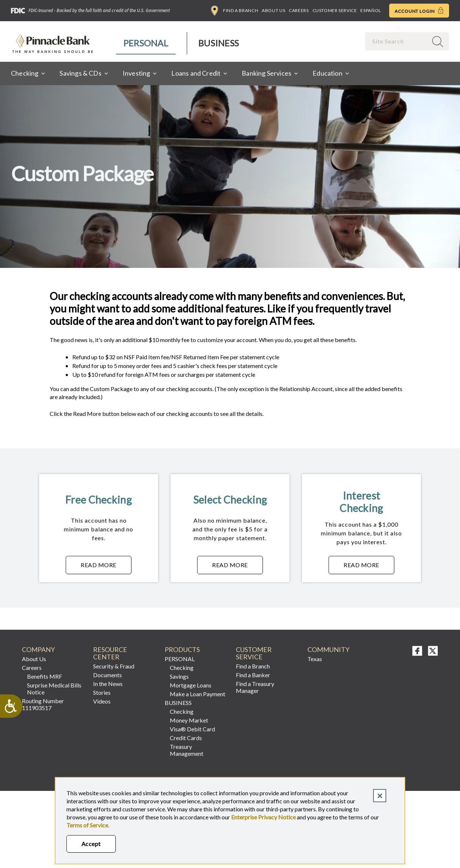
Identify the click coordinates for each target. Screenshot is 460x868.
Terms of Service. (88, 825)
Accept (91, 844)
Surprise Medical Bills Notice (54, 689)
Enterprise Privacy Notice (263, 817)
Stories (102, 692)
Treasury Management (187, 750)
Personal (146, 43)
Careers (299, 10)
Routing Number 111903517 (43, 704)
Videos (102, 701)
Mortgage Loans (191, 685)
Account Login (419, 11)
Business (218, 43)
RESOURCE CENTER (110, 653)
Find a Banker (253, 675)
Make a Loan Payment (198, 694)
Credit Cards (186, 738)
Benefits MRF (45, 676)
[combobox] (397, 41)
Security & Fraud (114, 666)
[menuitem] (146, 43)
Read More (106, 567)
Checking (182, 668)
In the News (108, 684)
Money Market (189, 720)
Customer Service (335, 10)
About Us (273, 10)
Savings (179, 676)
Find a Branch (235, 11)
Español (371, 10)
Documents (108, 675)
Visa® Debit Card (192, 729)
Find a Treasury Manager (255, 687)
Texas (315, 659)
